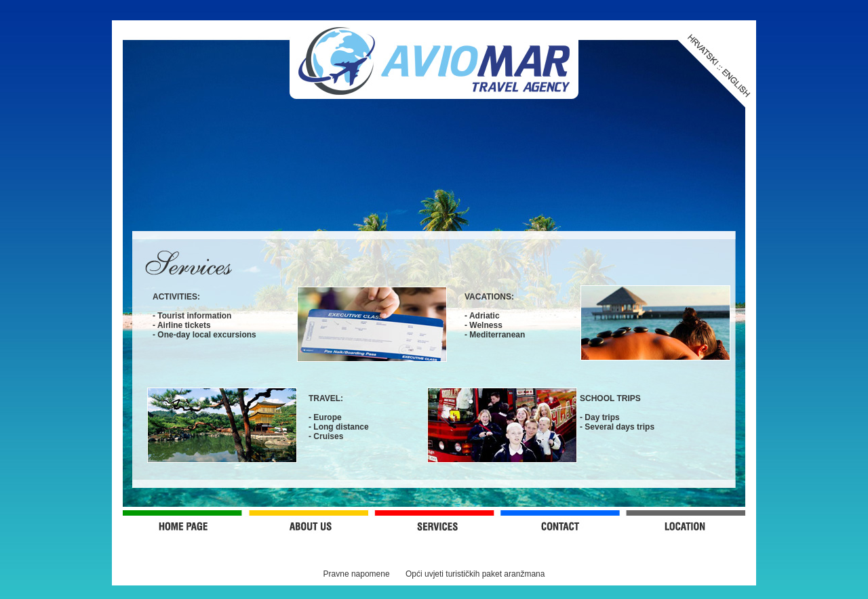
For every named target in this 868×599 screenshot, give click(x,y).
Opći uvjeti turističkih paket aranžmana (475, 574)
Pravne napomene (357, 574)
